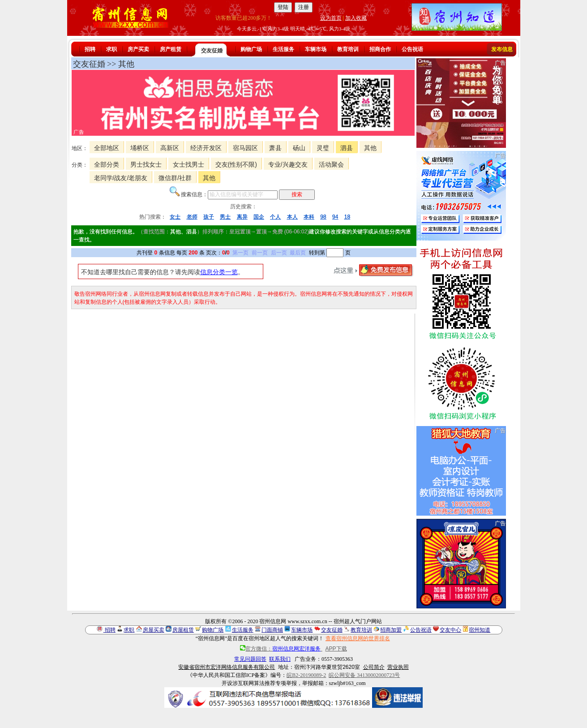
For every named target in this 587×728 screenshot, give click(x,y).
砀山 (299, 148)
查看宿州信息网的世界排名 (358, 638)
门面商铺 (272, 630)
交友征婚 (212, 51)
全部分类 (107, 164)
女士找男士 (189, 164)
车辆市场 (316, 49)
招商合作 (380, 49)
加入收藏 (356, 18)
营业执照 (398, 667)
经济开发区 (206, 148)
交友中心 (450, 630)
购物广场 (251, 49)
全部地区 (107, 148)
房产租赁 (171, 49)
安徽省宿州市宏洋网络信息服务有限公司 (227, 667)
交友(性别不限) (236, 164)
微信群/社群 (175, 178)
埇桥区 (140, 148)
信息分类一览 (219, 272)
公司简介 (374, 667)
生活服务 (283, 49)
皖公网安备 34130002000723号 (364, 675)
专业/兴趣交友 (288, 164)
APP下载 (336, 649)
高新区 (170, 148)
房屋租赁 (183, 630)
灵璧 (323, 148)
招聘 (90, 49)
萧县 (275, 148)
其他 (370, 148)
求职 (111, 49)
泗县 (347, 148)
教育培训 (348, 49)
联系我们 (280, 659)
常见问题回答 (250, 659)
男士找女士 (146, 164)
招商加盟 (391, 630)
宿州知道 (480, 630)
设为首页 (331, 18)
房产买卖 (138, 49)
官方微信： (281, 649)
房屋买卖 (154, 630)
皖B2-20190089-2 (306, 675)
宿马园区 (245, 148)
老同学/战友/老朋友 (121, 178)
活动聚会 (331, 164)
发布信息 (502, 49)
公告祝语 (412, 49)
